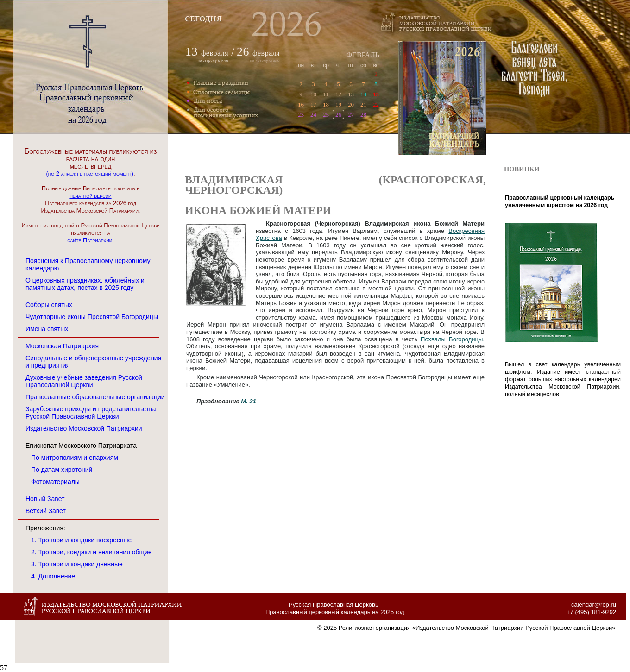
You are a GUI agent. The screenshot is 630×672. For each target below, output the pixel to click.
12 (338, 94)
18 (326, 104)
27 (351, 115)
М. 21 (249, 401)
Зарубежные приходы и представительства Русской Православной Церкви (91, 413)
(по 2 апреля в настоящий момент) (89, 173)
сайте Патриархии (90, 240)
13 (351, 94)
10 (313, 94)
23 (301, 115)
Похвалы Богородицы (452, 339)
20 (351, 104)
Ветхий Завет (46, 511)
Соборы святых (49, 305)
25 (326, 115)
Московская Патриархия (62, 346)
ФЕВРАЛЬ (363, 55)
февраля (215, 53)
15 (376, 94)
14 (363, 94)
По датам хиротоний (62, 470)
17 (313, 104)
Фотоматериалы (55, 482)
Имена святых (47, 329)
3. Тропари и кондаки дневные (77, 564)
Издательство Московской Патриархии (84, 428)
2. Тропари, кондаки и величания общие (91, 552)
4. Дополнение (53, 576)
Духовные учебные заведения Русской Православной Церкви (84, 381)
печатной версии (90, 196)
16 (301, 104)
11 (326, 94)
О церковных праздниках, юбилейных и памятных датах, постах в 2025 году (85, 284)
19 (338, 104)
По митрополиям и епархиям (75, 458)
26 (338, 115)
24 (313, 115)
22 (376, 104)
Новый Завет (45, 499)
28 (363, 115)
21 (363, 104)
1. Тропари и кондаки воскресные (81, 540)
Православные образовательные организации (95, 397)
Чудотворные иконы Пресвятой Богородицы (92, 317)
